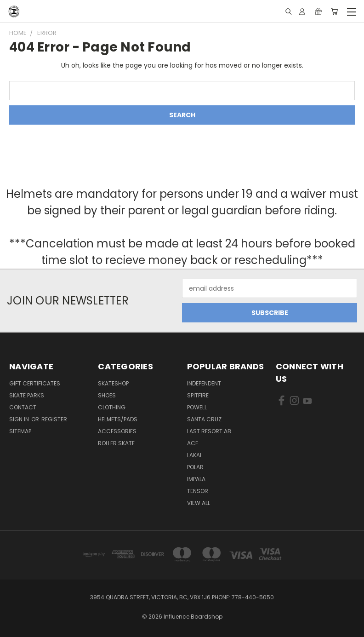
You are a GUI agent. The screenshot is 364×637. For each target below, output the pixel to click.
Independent (204, 383)
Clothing (112, 407)
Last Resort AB (209, 431)
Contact (23, 407)
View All (199, 503)
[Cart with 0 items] (334, 11)
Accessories (117, 431)
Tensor (198, 491)
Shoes (107, 395)
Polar (195, 467)
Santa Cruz (204, 419)
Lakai (194, 455)
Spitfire (198, 395)
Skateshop (113, 383)
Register (54, 419)
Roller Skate (116, 443)
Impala (196, 479)
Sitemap (20, 431)
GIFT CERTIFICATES (35, 383)
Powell (197, 407)
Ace (193, 443)
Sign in (20, 419)
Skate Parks (27, 395)
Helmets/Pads (118, 419)
